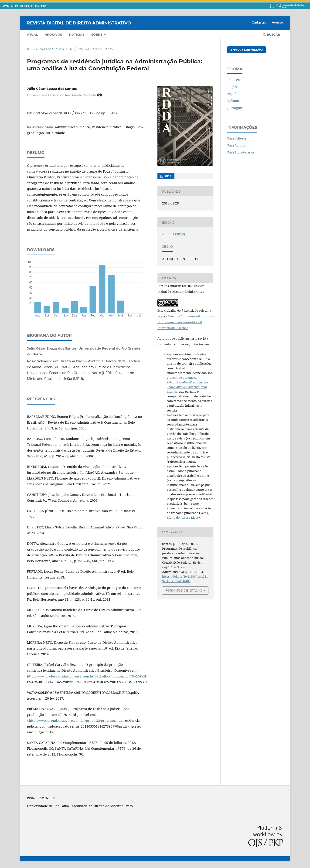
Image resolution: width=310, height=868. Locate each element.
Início (32, 49)
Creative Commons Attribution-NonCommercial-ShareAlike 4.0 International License (185, 322)
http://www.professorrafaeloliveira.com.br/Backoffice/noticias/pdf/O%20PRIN (87, 676)
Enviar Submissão (247, 50)
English (233, 87)
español (233, 94)
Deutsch (234, 80)
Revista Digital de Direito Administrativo (79, 23)
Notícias (77, 34)
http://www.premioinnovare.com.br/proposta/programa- (73, 720)
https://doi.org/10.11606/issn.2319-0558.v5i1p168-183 (76, 113)
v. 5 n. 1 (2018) (66, 49)
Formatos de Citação (184, 590)
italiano (233, 101)
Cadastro (259, 22)
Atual (32, 34)
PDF (168, 176)
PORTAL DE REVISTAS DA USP (24, 6)
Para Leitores (237, 138)
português (235, 108)
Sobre (97, 34)
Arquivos (53, 34)
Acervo (46, 49)
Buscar (272, 34)
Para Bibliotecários (241, 152)
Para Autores (237, 145)
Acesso (278, 22)
